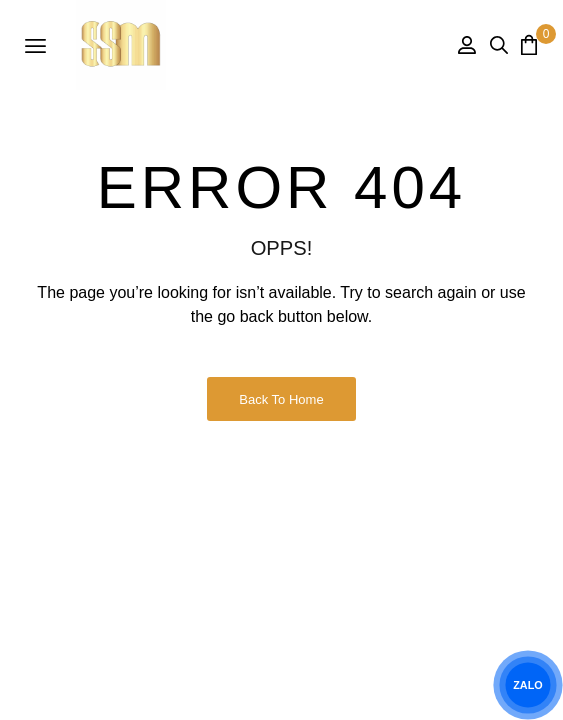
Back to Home (281, 399)
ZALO (528, 685)
